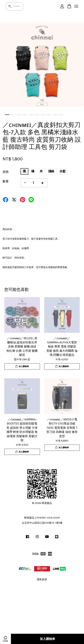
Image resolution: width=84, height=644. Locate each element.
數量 (6, 181)
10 (61, 115)
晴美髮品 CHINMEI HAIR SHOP (42, 518)
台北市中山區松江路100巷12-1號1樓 (42, 523)
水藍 (62, 171)
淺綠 (51, 171)
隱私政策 (42, 579)
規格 (6, 172)
